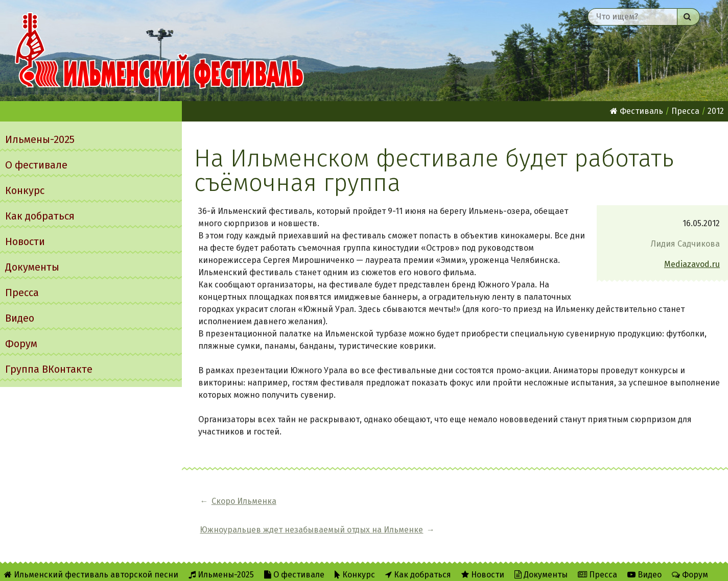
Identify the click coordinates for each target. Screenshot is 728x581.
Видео (20, 318)
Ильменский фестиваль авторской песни (159, 51)
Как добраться (40, 216)
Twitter (244, 566)
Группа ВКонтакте (49, 369)
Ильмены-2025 (40, 139)
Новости (25, 241)
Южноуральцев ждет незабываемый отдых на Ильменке (414, 501)
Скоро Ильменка (244, 501)
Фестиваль (637, 111)
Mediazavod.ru (692, 264)
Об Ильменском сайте (140, 566)
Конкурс (25, 190)
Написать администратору (331, 566)
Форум (21, 344)
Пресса (22, 293)
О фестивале (36, 165)
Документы (32, 267)
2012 (716, 111)
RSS (205, 566)
